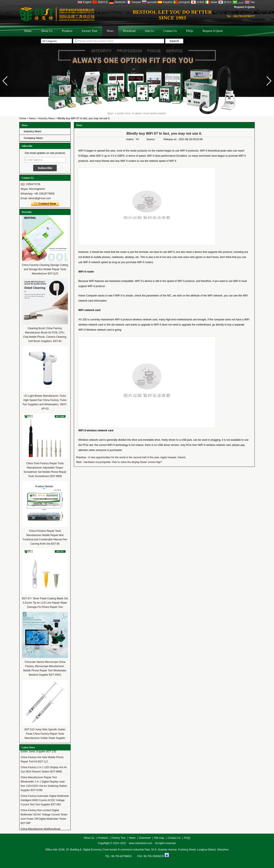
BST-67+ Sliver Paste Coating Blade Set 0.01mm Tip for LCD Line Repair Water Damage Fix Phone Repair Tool (45, 603)
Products (67, 31)
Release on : (171, 139)
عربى (241, 2)
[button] (269, 81)
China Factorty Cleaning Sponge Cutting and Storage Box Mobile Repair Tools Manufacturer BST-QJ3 (45, 269)
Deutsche (120, 2)
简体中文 (103, 2)
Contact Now (45, 204)
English (87, 2)
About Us (47, 31)
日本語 (200, 2)
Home (28, 31)
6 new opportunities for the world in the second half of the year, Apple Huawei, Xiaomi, (137, 457)
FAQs (190, 31)
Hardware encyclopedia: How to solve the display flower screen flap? (123, 462)
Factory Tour (89, 31)
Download (129, 31)
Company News (33, 138)
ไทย (252, 2)
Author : (131, 139)
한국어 (228, 2)
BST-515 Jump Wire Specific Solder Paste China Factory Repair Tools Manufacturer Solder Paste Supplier (45, 734)
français (136, 2)
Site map (159, 838)
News (110, 31)
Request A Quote (244, 7)
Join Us (149, 31)
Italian (214, 2)
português (184, 2)
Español (168, 2)
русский (152, 2)
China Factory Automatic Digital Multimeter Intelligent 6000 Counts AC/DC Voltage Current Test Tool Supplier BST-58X (45, 802)
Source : (152, 139)
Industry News (46, 118)
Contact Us (170, 31)
